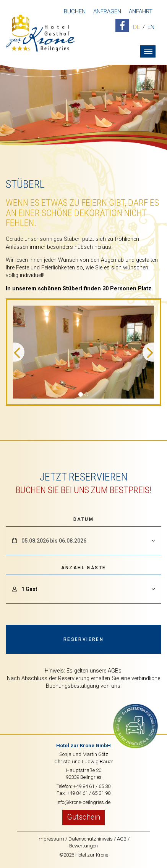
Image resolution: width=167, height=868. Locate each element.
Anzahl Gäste (84, 568)
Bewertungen (83, 846)
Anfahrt (141, 11)
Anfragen (107, 11)
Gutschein (83, 817)
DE (136, 27)
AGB (122, 839)
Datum (83, 519)
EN (151, 27)
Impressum (51, 839)
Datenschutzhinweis (91, 839)
